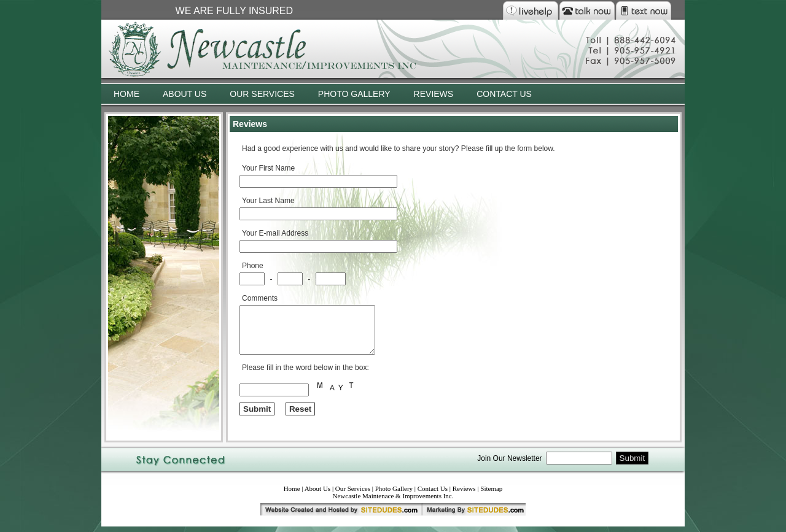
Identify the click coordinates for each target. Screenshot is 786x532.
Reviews (464, 494)
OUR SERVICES (262, 94)
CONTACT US (504, 94)
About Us (317, 494)
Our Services (353, 494)
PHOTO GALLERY (354, 94)
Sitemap (491, 494)
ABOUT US (185, 94)
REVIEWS (434, 94)
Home (292, 494)
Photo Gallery (394, 494)
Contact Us (433, 494)
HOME (126, 94)
